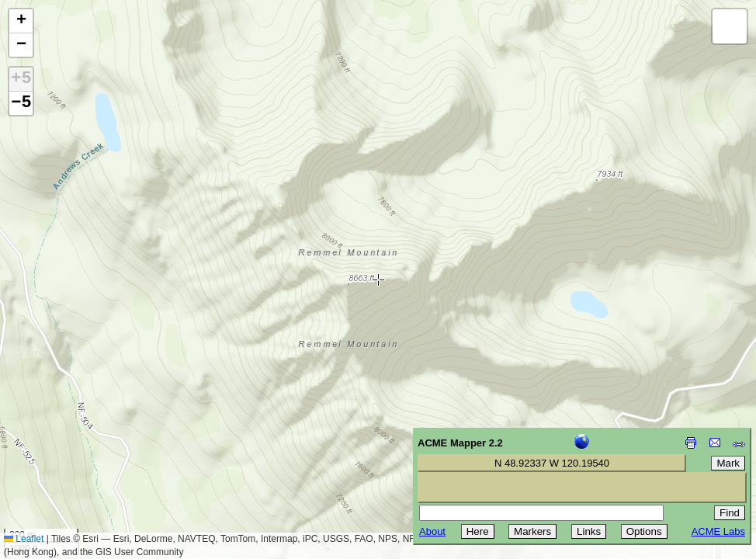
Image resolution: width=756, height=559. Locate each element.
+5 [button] (21, 79)
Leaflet (24, 539)
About (432, 531)
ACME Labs (718, 531)
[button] (21, 21)
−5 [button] (21, 103)
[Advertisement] (82, 449)
